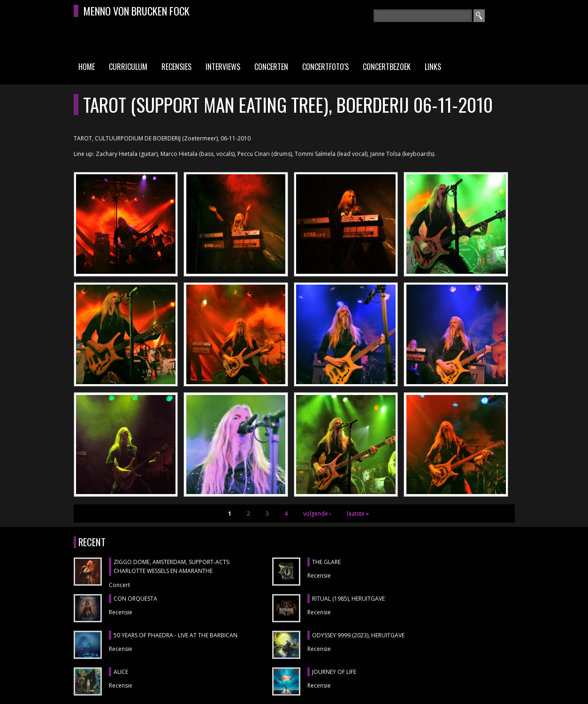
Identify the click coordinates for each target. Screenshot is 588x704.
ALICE (121, 672)
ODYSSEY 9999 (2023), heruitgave (358, 635)
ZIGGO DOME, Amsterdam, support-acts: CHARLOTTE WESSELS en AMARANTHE (172, 567)
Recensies (176, 67)
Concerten (271, 67)
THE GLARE (326, 562)
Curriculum (128, 67)
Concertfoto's (325, 67)
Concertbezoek (387, 67)
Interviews (223, 67)
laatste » (358, 514)
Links (433, 67)
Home (87, 67)
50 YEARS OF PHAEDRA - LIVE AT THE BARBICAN (176, 635)
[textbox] (423, 16)
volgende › (317, 514)
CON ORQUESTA (135, 599)
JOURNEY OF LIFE (334, 672)
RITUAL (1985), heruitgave (348, 599)
